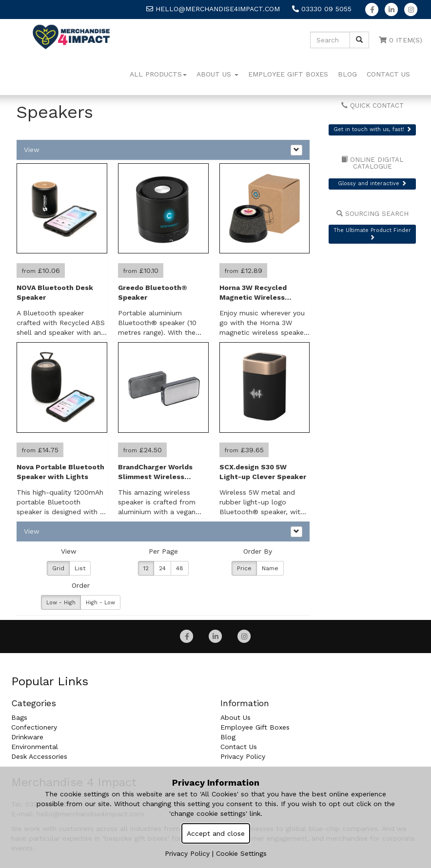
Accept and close (216, 833)
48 (180, 568)
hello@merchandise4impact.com (213, 9)
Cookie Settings (241, 853)
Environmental (35, 747)
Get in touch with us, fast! (372, 129)
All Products (158, 74)
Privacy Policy (243, 756)
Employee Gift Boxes (288, 74)
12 (146, 568)
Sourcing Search (372, 214)
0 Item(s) (401, 40)
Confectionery (34, 727)
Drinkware (27, 737)
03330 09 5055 (322, 9)
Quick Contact (372, 106)
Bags (19, 717)
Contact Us (388, 74)
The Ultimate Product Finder (372, 234)
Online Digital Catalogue (372, 163)
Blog (347, 74)
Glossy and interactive (372, 183)
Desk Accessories (39, 756)
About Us (217, 74)
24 (162, 568)
